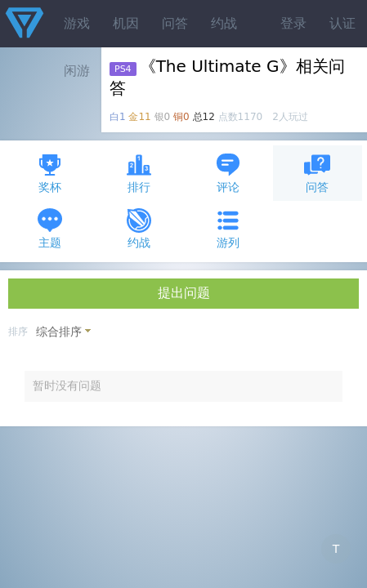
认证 (342, 23)
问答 (175, 23)
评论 (228, 173)
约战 (224, 23)
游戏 (77, 23)
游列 (228, 228)
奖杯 (50, 173)
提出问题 (184, 293)
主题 (50, 228)
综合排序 (59, 332)
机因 (126, 23)
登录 (293, 23)
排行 (139, 173)
